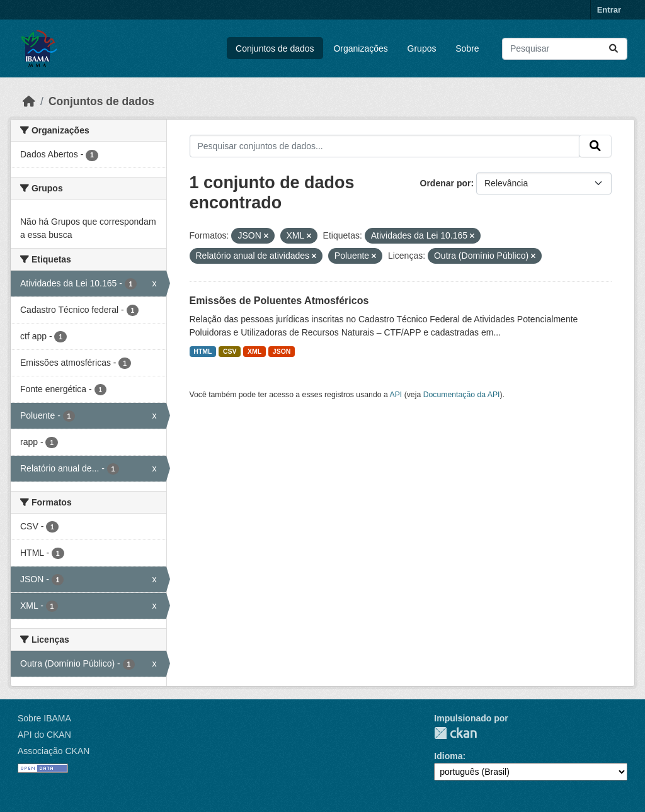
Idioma (448, 756)
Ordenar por (446, 183)
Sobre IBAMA (44, 718)
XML (254, 351)
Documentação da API (462, 395)
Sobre (467, 48)
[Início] (29, 101)
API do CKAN (44, 735)
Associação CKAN (54, 751)
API (396, 395)
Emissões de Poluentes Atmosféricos (279, 301)
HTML (203, 351)
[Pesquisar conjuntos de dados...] (565, 49)
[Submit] (614, 49)
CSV (230, 351)
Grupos (422, 48)
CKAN (455, 733)
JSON (282, 351)
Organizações (360, 48)
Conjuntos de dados (275, 48)
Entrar (609, 10)
